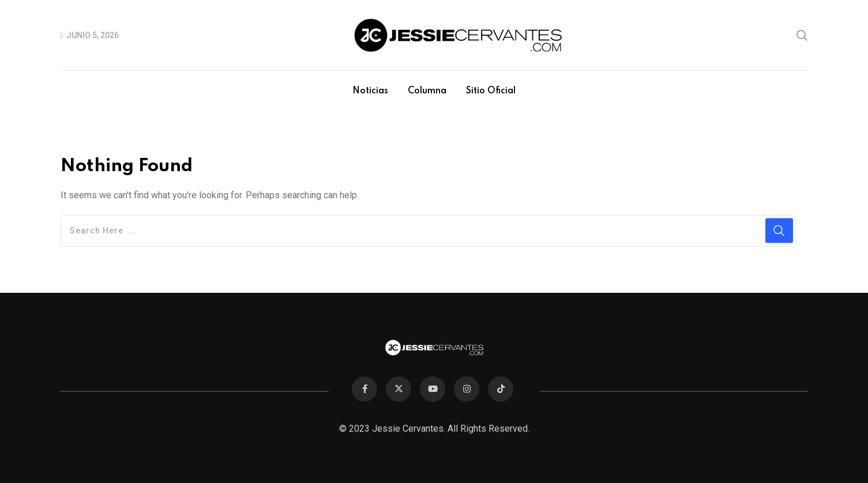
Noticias (370, 91)
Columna (427, 91)
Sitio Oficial (491, 91)
